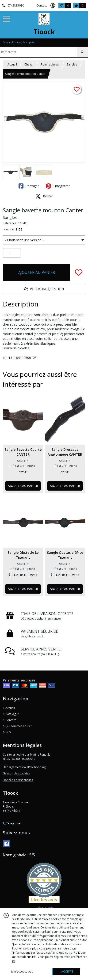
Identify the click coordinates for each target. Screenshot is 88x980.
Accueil (12, 64)
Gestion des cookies (16, 773)
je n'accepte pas (22, 971)
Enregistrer (58, 186)
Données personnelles (18, 780)
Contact (42, 5)
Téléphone (12, 823)
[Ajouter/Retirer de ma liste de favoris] (79, 272)
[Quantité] (12, 253)
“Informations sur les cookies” (32, 953)
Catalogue (11, 714)
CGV (7, 732)
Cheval (29, 64)
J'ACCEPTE (66, 971)
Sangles (72, 64)
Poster (44, 196)
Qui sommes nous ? (17, 726)
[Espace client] (53, 6)
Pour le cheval (50, 64)
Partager (29, 186)
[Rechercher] (82, 52)
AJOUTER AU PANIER (37, 272)
